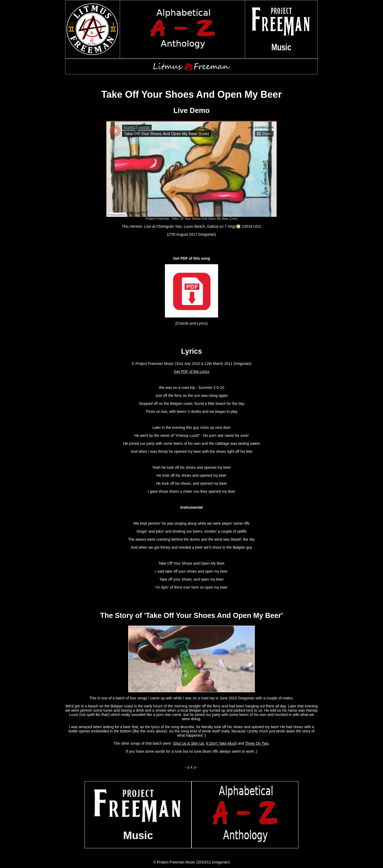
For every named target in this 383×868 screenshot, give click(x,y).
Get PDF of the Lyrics (191, 372)
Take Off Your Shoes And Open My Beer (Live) (205, 219)
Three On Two (257, 743)
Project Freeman (157, 219)
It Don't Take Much (221, 743)
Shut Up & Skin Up (189, 743)
